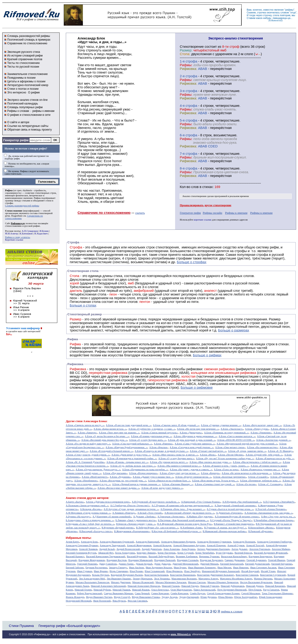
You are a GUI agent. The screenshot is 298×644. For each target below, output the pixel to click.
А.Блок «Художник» (120, 477)
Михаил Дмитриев (121, 582)
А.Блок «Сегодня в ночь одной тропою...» (191, 447)
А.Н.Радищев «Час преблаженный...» (242, 502)
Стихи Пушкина (21, 626)
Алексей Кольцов (162, 545)
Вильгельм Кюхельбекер (234, 556)
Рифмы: (186, 65)
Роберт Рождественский (89, 593)
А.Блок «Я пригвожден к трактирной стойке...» (132, 458)
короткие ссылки (203, 220)
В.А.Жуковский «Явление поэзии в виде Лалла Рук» (185, 524)
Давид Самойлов (108, 564)
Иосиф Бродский (250, 571)
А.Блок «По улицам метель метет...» (169, 462)
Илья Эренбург (192, 571)
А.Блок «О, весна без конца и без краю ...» (107, 436)
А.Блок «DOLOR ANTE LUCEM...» (236, 440)
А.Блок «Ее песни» (246, 484)
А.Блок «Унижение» (261, 433)
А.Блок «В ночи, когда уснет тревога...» (162, 488)
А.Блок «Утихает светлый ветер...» (208, 451)
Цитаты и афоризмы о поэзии (26, 81)
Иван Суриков (85, 571)
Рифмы (101, 352)
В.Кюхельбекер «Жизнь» (261, 528)
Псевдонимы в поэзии (21, 78)
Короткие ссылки (14, 240)
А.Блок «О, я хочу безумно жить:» (176, 458)
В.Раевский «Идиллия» (260, 531)
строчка (262, 12)
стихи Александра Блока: (91, 421)
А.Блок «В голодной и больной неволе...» (111, 451)
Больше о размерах (234, 330)
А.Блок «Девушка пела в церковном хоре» (108, 502)
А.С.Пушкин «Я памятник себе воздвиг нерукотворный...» (182, 505)
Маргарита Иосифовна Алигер (236, 579)
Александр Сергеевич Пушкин (82, 545)
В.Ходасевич (41, 234)
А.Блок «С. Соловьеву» (270, 484)
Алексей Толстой (255, 545)
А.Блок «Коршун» (210, 473)
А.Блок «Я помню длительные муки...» (151, 436)
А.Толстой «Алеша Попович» (271, 509)
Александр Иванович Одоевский (117, 542)
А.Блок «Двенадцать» (191, 433)
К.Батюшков (26, 234)
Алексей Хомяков (88, 549)
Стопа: (185, 54)
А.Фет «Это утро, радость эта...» (278, 517)
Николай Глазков (171, 586)
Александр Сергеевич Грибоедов (274, 542)
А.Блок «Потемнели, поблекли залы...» (260, 481)
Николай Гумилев (210, 586)
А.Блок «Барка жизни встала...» (110, 429)
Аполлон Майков (281, 549)
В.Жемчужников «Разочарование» (132, 531)
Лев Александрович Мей (92, 579)
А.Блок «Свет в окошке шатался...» (237, 436)
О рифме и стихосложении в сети (29, 115)
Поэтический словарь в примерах (29, 40)
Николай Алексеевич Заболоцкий (108, 586)
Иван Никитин (241, 568)
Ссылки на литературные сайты (28, 126)
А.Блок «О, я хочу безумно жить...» (147, 440)
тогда (252, 15)
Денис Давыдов (162, 564)
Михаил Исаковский (143, 582)
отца (293, 12)
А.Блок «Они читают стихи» (230, 447)
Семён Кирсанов (179, 593)
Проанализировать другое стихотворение (205, 205)
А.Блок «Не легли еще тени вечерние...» (198, 429)
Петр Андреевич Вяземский (232, 590)
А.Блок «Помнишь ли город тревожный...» (226, 433)
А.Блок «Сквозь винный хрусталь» (159, 433)
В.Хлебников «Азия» (191, 528)
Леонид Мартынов (142, 579)
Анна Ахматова (171, 549)
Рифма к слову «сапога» (18, 237)
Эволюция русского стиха (24, 52)
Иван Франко (101, 571)
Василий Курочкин (137, 556)
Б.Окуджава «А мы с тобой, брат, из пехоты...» (90, 524)
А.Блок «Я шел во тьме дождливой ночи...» (128, 425)
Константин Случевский (273, 575)
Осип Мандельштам (181, 590)
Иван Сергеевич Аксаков (263, 568)
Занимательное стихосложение (27, 74)
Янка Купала (119, 601)
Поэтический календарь (23, 104)
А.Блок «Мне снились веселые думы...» (210, 462)
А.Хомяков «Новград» (124, 513)
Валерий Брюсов (243, 553)
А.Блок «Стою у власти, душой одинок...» (88, 455)
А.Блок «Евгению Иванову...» (177, 484)
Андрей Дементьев (152, 549)
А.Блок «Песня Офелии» (231, 455)
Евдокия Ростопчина (96, 568)
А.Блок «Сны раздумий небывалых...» (132, 444)
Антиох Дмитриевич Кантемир (213, 549)
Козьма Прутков (101, 575)
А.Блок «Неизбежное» (86, 481)
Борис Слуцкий (185, 553)
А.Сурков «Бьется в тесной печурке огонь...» (230, 509)
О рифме (34, 92)
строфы (9, 203)
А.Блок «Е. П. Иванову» (280, 451)
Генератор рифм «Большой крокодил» (69, 626)
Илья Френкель (174, 571)
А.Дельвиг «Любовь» (144, 517)
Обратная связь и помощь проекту (29, 130)
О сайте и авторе (18, 122)
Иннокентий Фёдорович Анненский (221, 571)
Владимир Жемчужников (92, 560)
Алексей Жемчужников (139, 545)
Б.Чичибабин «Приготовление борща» (274, 520)
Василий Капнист (75, 556)
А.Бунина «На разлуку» (78, 517)
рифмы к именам (43, 111)
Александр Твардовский (112, 545)
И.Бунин (44, 231)
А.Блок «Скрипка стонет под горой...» (214, 484)
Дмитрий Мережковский (185, 564)
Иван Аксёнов (136, 568)
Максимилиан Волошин (184, 579)
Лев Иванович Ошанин (119, 579)
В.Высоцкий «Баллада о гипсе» (96, 531)
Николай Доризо (255, 586)
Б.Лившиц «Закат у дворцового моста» (136, 520)
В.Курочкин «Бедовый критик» (118, 528)
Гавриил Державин (235, 560)
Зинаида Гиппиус (118, 568)
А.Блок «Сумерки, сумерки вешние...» (221, 425)
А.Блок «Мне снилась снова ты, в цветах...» (175, 455)
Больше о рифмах (207, 355)
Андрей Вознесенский (128, 549)
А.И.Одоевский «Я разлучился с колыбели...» (155, 502)
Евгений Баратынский (232, 564)
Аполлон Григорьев (260, 549)
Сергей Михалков (251, 593)
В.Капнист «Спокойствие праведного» (234, 524)
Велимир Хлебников (187, 556)
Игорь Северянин (119, 571)
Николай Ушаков (121, 590)
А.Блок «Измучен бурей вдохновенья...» (126, 447)
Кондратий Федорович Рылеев (127, 575)
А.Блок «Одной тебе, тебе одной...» (264, 455)
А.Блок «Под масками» (115, 473)
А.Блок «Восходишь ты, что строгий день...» (123, 481)
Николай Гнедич (190, 586)
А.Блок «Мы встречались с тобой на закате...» (257, 462)
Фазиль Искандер (75, 597)
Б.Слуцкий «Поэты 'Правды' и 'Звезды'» (231, 520)
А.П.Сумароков (30, 231)
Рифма (9, 190)
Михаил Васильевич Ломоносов (92, 582)
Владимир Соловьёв (187, 560)
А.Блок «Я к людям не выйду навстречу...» (88, 444)
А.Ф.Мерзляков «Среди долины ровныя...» (88, 513)
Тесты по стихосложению (23, 63)
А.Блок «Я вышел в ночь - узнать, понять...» (226, 466)
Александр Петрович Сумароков (214, 542)
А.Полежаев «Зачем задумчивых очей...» (87, 505)
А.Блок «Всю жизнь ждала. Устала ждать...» (215, 481)
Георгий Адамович (256, 560)
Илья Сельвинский (154, 571)
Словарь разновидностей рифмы (29, 36)
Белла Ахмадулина (125, 553)
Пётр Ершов (255, 590)
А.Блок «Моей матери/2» (95, 477)
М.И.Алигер (12, 234)
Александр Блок (89, 542)
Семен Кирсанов (160, 593)
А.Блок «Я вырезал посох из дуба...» (275, 458)
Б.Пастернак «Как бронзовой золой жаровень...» (183, 520)
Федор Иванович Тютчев (99, 597)
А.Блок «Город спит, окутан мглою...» (179, 473)
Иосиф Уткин (268, 571)
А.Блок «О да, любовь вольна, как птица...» (133, 466)
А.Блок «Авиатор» (87, 433)
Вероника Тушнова (209, 556)
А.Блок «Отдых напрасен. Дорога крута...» (98, 470)
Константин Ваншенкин (183, 575)
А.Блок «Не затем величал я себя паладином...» (246, 473)
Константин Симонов (247, 575)
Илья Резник (136, 571)
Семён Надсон (197, 593)
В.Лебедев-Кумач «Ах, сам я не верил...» (157, 528)
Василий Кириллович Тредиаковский (106, 556)
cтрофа (191, 61)
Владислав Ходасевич (211, 560)
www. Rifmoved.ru (181, 634)
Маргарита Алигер (208, 579)
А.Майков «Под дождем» (200, 517)
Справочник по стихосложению (27, 43)
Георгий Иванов (276, 560)
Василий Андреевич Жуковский (271, 553)
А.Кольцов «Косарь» (91, 509)
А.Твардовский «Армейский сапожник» (235, 505)
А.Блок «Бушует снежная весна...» (193, 477)
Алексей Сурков (236, 545)
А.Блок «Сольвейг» (258, 477)
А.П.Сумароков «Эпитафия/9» (279, 502)
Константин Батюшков (157, 575)
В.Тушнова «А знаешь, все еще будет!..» (225, 528)
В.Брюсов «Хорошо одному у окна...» (136, 524)
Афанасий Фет (106, 553)
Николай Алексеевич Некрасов (144, 586)
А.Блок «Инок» (208, 455)
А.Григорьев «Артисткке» (171, 517)
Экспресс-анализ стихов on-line (27, 100)
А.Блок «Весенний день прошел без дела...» (104, 440)
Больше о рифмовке (197, 388)
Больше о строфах (192, 262)
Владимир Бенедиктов (260, 556)
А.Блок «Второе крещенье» (143, 473)
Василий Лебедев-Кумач (161, 556)
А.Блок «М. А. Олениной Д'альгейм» (85, 462)
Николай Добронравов (233, 586)
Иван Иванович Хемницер (202, 568)
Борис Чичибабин (205, 553)
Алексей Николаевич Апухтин (189, 545)
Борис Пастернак (166, 553)
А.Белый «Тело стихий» (150, 513)
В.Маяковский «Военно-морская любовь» (224, 531)
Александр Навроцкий (147, 542)
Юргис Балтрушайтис (246, 597)
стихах (208, 187)
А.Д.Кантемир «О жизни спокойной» (112, 517)
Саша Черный (142, 593)
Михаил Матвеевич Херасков (171, 582)
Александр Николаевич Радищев (178, 542)
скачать (140, 213)
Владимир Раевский (165, 560)
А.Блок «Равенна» (163, 444)
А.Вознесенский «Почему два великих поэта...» (189, 513)
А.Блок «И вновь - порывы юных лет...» (127, 462)
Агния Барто (72, 542)
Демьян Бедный (144, 564)
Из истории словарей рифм (25, 56)
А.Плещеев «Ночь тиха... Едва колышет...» (182, 509)
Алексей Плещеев (216, 545)
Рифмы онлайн (212, 213)
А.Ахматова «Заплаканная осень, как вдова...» (268, 513)
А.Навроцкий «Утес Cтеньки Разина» (201, 502)
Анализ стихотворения (194, 196)
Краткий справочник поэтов (25, 59)
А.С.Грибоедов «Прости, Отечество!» (130, 505)
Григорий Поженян (87, 564)
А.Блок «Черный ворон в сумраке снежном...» (136, 484)
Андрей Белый (107, 549)
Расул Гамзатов (271, 590)
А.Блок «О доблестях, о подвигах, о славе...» (152, 429)
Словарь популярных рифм (25, 107)
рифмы (289, 10)
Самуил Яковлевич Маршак (118, 593)
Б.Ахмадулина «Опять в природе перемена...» (90, 520)
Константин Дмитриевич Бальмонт (216, 575)
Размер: (186, 50)
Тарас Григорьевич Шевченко (277, 593)
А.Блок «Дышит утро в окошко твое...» (153, 477)
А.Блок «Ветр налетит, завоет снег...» (262, 425)
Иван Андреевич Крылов (159, 568)
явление (279, 10)
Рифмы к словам (18, 111)
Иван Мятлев (224, 568)
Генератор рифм (16, 140)
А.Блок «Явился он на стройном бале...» (169, 481)
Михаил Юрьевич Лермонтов (223, 582)
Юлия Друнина (208, 597)
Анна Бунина (188, 549)
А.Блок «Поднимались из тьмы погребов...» (145, 470)
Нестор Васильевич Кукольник (256, 582)
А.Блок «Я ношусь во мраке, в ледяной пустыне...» (161, 451)
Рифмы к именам (236, 213)
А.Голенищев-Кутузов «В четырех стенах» (237, 517)
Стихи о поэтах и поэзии (23, 89)
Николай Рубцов (102, 590)
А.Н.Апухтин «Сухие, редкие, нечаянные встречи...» (131, 509)
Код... (9, 334)
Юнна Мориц (225, 597)
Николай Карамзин (275, 586)
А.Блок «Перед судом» (257, 429)
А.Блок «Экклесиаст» (232, 429)
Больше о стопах (83, 305)
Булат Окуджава (224, 553)
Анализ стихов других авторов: (88, 498)
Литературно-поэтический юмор (28, 85)
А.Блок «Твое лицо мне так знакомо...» (119, 433)
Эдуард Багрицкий (189, 597)
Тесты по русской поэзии (23, 67)
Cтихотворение (192, 47)
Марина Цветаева (263, 579)
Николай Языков (141, 590)
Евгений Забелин (75, 568)
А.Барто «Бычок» (75, 502)
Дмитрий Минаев (209, 564)
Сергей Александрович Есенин (223, 593)
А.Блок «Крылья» (158, 447)
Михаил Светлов (197, 582)
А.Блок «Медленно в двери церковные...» (195, 436)
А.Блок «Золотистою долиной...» (273, 440)
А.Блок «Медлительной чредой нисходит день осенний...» (247, 444)
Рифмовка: (188, 69)
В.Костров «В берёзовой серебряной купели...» (176, 531)
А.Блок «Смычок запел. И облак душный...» (176, 425)
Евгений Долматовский (257, 564)
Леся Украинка (162, 579)
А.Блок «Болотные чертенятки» (230, 477)
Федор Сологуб (122, 597)
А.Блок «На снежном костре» (262, 447)
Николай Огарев (83, 590)
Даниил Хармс (126, 564)
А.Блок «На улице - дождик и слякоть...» (191, 470)
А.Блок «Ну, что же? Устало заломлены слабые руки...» (225, 458)
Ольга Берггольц (160, 590)
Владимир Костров (116, 560)
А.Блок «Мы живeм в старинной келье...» (179, 466)
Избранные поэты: (79, 538)
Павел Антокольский (205, 590)
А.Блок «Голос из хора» (226, 470)
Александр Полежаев (244, 542)
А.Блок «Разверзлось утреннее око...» (260, 470)
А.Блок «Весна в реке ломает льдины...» (119, 488)
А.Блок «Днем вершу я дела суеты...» (131, 455)
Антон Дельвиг (239, 549)
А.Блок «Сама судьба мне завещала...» (195, 444)
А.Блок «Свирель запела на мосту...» (85, 425)
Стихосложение (14, 211)
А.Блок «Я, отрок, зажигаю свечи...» (247, 451)
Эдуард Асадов (169, 597)
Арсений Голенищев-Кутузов (81, 553)
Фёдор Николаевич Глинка (146, 597)
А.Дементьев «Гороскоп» (229, 513)
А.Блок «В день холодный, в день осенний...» (191, 440)
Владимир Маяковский (140, 560)
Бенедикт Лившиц (146, 553)
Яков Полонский (102, 601)
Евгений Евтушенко (282, 564)
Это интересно (17, 92)
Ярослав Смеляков (137, 601)
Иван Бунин (180, 568)
